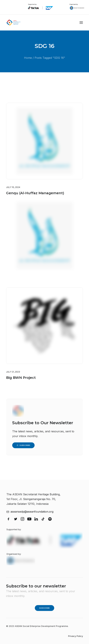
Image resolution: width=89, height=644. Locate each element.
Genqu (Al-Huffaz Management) (35, 193)
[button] (81, 23)
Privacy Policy (76, 636)
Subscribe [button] (23, 445)
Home (28, 58)
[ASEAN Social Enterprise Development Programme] (13, 23)
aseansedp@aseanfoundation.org (32, 512)
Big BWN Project (21, 384)
